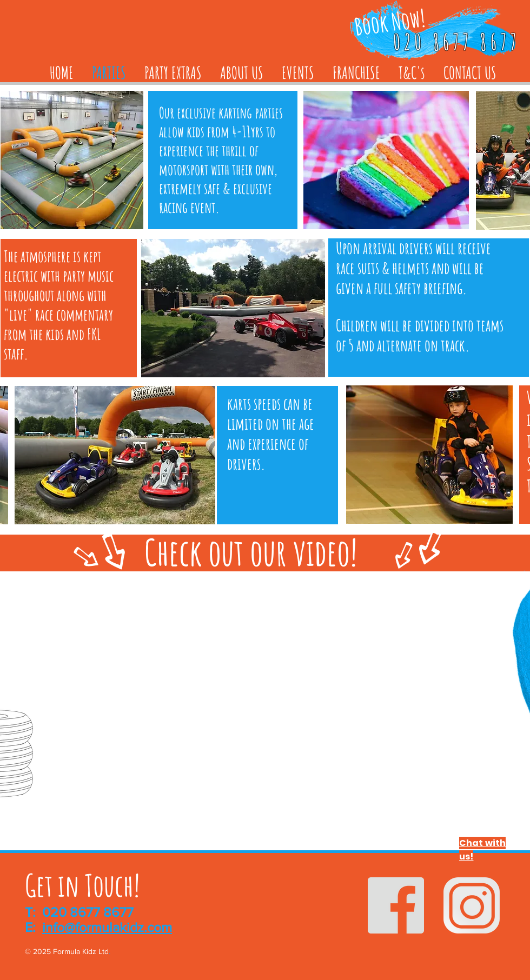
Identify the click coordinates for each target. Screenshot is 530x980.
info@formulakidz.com (107, 927)
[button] (386, 160)
